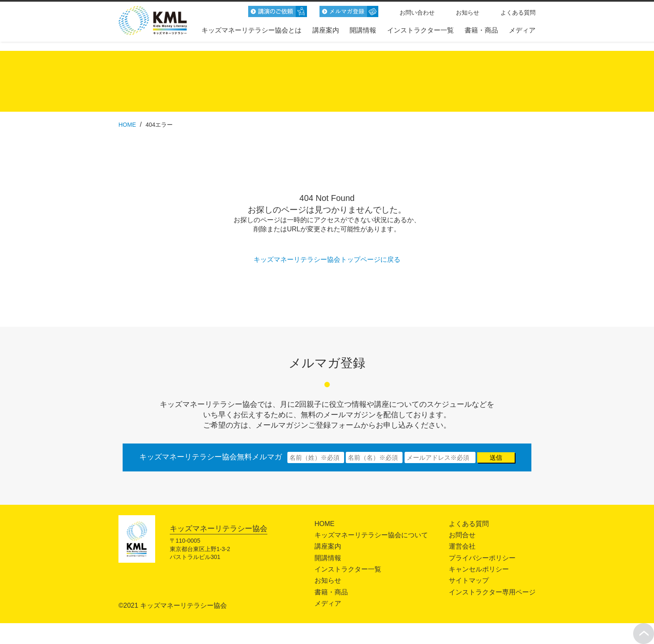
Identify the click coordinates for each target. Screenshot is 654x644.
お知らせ (468, 13)
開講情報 (363, 30)
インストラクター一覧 (420, 30)
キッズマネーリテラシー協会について (371, 535)
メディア (522, 30)
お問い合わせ (417, 13)
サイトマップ (469, 580)
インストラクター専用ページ (492, 592)
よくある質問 (518, 13)
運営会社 (462, 546)
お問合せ (462, 535)
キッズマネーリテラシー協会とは (252, 30)
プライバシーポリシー (482, 558)
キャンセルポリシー (479, 569)
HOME (324, 524)
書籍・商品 (481, 30)
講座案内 (326, 30)
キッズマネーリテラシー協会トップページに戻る (327, 259)
